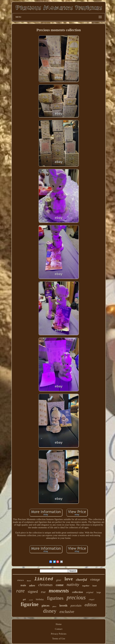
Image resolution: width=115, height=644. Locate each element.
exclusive (67, 612)
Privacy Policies (59, 634)
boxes (29, 581)
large (99, 592)
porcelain (76, 606)
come (60, 585)
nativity (73, 585)
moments (59, 591)
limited (44, 579)
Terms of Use (59, 639)
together (86, 586)
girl (24, 599)
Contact (59, 629)
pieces (46, 606)
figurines (55, 598)
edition (91, 605)
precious (76, 597)
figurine (30, 604)
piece (54, 606)
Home (59, 624)
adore (32, 585)
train (23, 585)
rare (20, 591)
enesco (20, 580)
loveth (63, 606)
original (90, 592)
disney (50, 611)
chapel (92, 599)
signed (33, 591)
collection (78, 592)
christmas (45, 585)
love (69, 579)
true (43, 592)
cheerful (81, 580)
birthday (40, 599)
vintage (95, 579)
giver (59, 580)
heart (95, 586)
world (31, 600)
